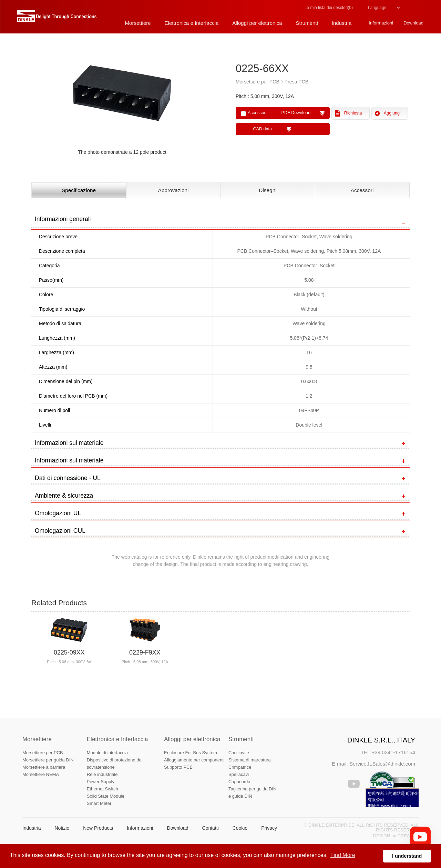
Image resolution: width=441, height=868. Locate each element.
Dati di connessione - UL (68, 478)
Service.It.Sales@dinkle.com (382, 764)
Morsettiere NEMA (41, 774)
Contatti (211, 828)
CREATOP (408, 836)
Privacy (269, 828)
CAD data (262, 129)
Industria (32, 828)
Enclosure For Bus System (191, 753)
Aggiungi (392, 113)
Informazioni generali (63, 219)
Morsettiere (37, 739)
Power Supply (101, 782)
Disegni (268, 190)
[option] (122, 102)
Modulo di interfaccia (107, 753)
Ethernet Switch (102, 789)
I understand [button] (407, 856)
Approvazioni (173, 190)
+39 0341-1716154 (393, 752)
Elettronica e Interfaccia (117, 739)
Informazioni (140, 828)
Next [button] (213, 102)
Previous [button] (35, 102)
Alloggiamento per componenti (194, 760)
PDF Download (296, 113)
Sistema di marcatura (250, 760)
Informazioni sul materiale (69, 443)
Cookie (240, 828)
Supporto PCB (178, 767)
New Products (98, 828)
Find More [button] (343, 855)
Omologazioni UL (58, 513)
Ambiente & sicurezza (64, 496)
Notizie (62, 828)
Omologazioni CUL (60, 531)
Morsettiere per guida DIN (48, 760)
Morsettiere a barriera (44, 767)
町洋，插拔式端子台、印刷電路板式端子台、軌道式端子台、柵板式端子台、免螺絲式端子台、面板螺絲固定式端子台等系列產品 (57, 19)
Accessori (362, 190)
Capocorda (239, 782)
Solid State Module (106, 796)
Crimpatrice (240, 767)
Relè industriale (102, 774)
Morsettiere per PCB (43, 753)
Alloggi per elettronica (192, 739)
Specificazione (79, 190)
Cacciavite (239, 753)
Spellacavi (239, 774)
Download (177, 828)
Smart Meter (99, 803)
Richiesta (353, 113)
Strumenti (241, 739)
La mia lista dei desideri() (329, 8)
